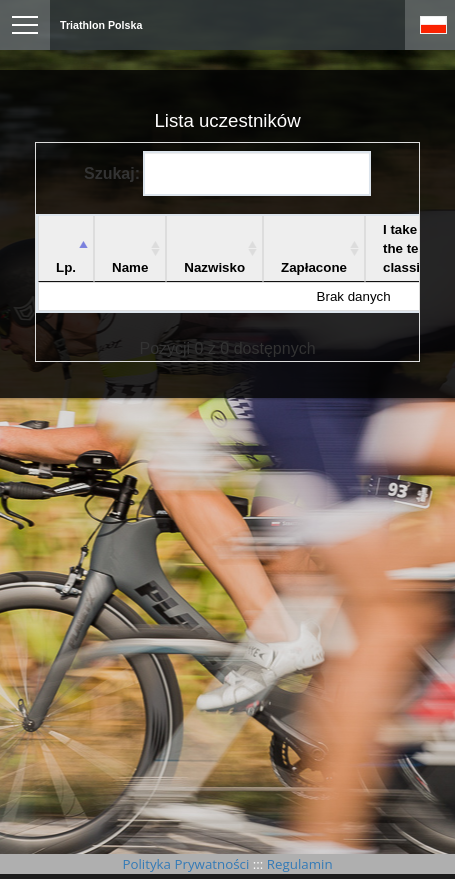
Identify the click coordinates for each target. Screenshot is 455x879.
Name (130, 267)
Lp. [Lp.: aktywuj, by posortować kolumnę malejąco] (66, 267)
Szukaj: (227, 173)
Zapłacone (314, 267)
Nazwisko (214, 267)
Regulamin (297, 864)
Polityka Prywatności (187, 864)
